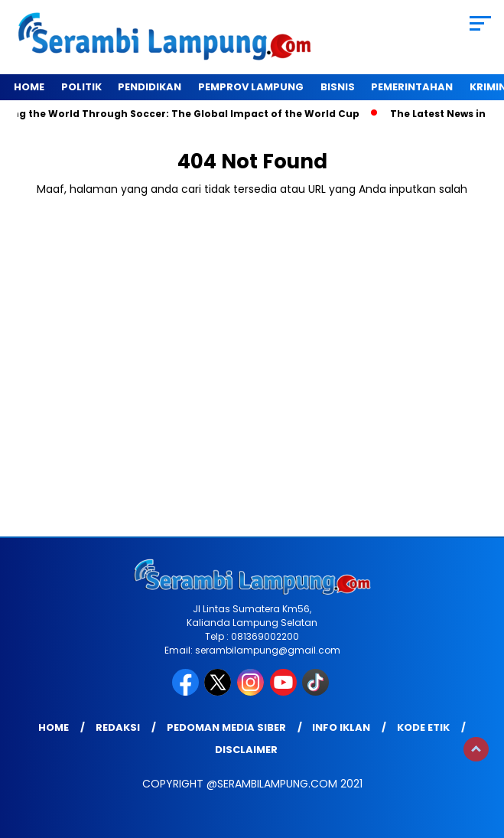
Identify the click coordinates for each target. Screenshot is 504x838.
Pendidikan (150, 87)
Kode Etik (423, 727)
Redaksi (118, 727)
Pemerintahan (412, 87)
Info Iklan (341, 727)
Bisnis (338, 87)
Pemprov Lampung (251, 87)
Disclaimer (246, 750)
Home (29, 87)
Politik (81, 87)
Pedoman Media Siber (226, 727)
